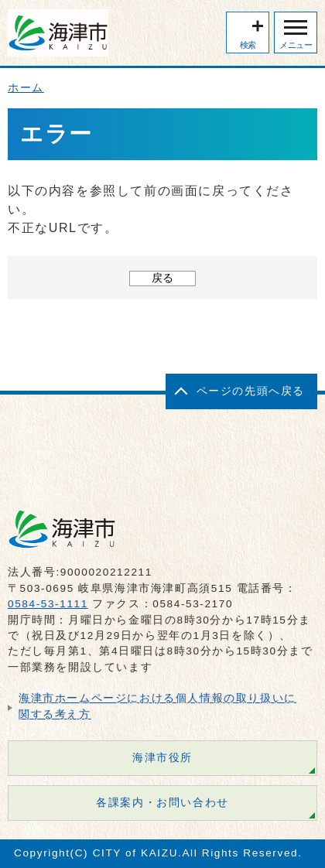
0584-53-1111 (48, 604)
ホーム (26, 88)
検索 (248, 45)
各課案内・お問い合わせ (162, 803)
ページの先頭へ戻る (251, 391)
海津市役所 (162, 758)
